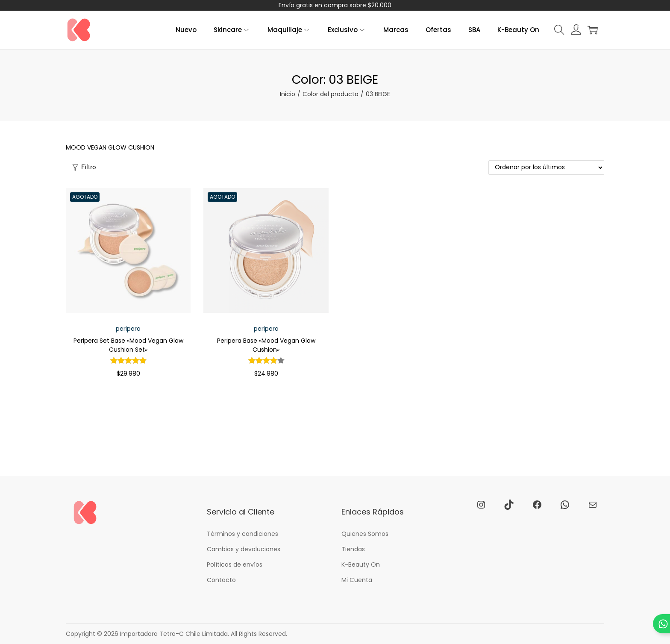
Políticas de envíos (235, 565)
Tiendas (353, 549)
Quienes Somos (365, 534)
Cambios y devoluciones (244, 549)
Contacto (221, 580)
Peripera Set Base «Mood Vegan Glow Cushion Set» (128, 345)
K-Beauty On (361, 565)
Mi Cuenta (357, 580)
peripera (128, 329)
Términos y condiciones (242, 534)
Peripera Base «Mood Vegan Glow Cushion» (266, 345)
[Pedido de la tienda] (546, 168)
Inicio (288, 94)
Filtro (84, 167)
